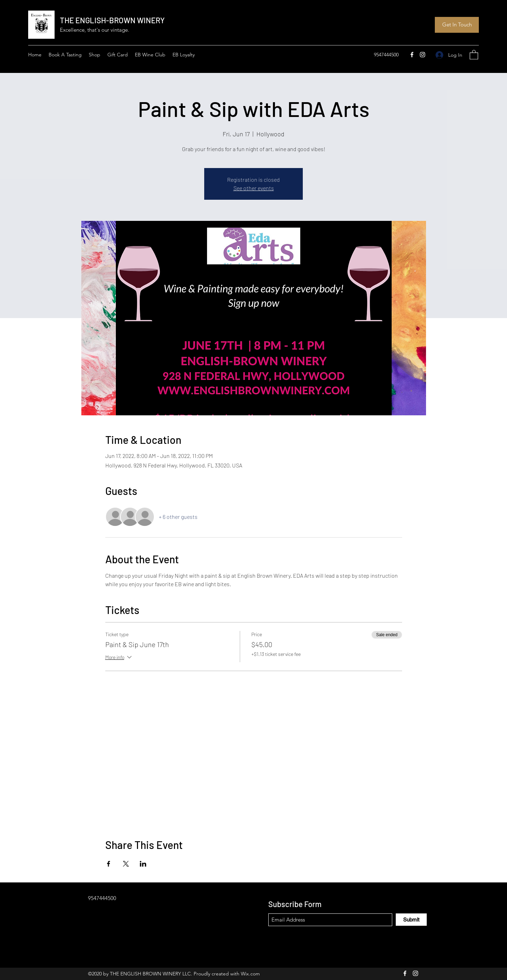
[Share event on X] (126, 864)
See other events (254, 188)
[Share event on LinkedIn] (143, 864)
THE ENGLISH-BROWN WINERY (112, 20)
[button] (474, 54)
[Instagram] (423, 55)
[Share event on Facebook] (109, 864)
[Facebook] (412, 55)
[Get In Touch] (457, 25)
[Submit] (411, 920)
